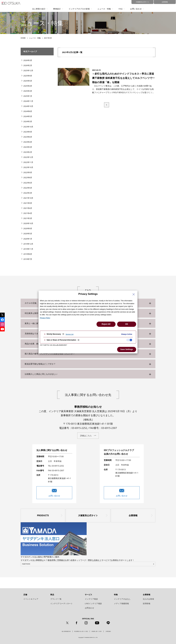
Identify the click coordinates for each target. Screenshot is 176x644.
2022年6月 (28, 183)
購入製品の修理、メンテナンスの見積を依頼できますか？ (50, 354)
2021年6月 (28, 208)
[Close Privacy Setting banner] (134, 294)
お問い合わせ (136, 9)
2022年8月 (28, 177)
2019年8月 (28, 254)
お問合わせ (90, 608)
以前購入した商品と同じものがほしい (41, 374)
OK (127, 324)
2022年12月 (28, 157)
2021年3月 (28, 218)
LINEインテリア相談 (93, 603)
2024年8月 (28, 111)
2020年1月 (28, 239)
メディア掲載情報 (121, 603)
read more (26, 564)
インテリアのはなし (122, 599)
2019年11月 (28, 249)
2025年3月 (28, 91)
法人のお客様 (148, 599)
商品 (52, 595)
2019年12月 (28, 244)
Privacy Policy (45, 318)
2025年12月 (28, 70)
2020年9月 (28, 228)
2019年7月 (28, 259)
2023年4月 (28, 142)
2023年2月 (28, 152)
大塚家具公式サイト (88, 515)
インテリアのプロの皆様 (79, 9)
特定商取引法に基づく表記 (81, 631)
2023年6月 (28, 137)
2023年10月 (28, 127)
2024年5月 (28, 116)
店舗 (25, 595)
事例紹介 (57, 9)
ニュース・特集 (104, 9)
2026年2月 (28, 65)
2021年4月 (28, 213)
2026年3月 (28, 60)
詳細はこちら (86, 436)
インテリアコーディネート (61, 603)
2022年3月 (28, 193)
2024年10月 (28, 106)
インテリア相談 (91, 599)
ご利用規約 (108, 631)
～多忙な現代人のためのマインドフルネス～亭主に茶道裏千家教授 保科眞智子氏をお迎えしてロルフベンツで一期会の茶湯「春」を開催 (123, 78)
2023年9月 (28, 132)
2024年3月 (28, 121)
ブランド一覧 (56, 599)
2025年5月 (28, 81)
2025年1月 (28, 96)
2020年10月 (28, 223)
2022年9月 (28, 172)
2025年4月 (28, 86)
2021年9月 (28, 203)
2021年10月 (28, 198)
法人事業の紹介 (39, 9)
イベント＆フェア (31, 599)
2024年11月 (28, 101)
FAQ (121, 9)
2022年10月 (28, 167)
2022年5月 (28, 188)
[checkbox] (129, 340)
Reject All (106, 324)
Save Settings (127, 349)
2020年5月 (28, 234)
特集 (116, 595)
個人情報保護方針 (66, 631)
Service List (70, 334)
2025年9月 (28, 76)
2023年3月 (28, 147)
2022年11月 (28, 162)
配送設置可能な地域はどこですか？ (40, 364)
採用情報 (147, 603)
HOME (23, 38)
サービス (89, 595)
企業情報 (133, 515)
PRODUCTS (43, 515)
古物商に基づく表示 (97, 631)
